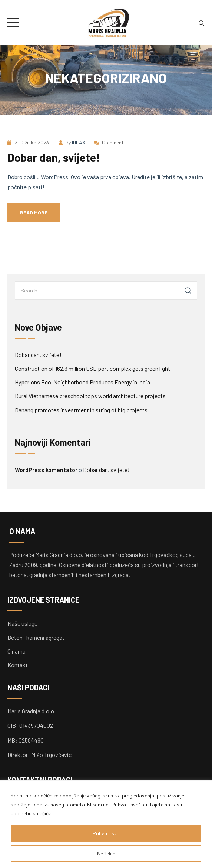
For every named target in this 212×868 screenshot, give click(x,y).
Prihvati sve (106, 833)
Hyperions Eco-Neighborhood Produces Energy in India (82, 382)
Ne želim (106, 853)
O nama (16, 651)
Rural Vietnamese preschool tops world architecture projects (90, 396)
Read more (34, 212)
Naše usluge (22, 623)
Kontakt (18, 665)
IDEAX (79, 142)
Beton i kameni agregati (37, 637)
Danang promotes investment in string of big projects (81, 410)
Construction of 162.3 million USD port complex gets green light (92, 368)
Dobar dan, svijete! (54, 157)
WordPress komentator (46, 470)
